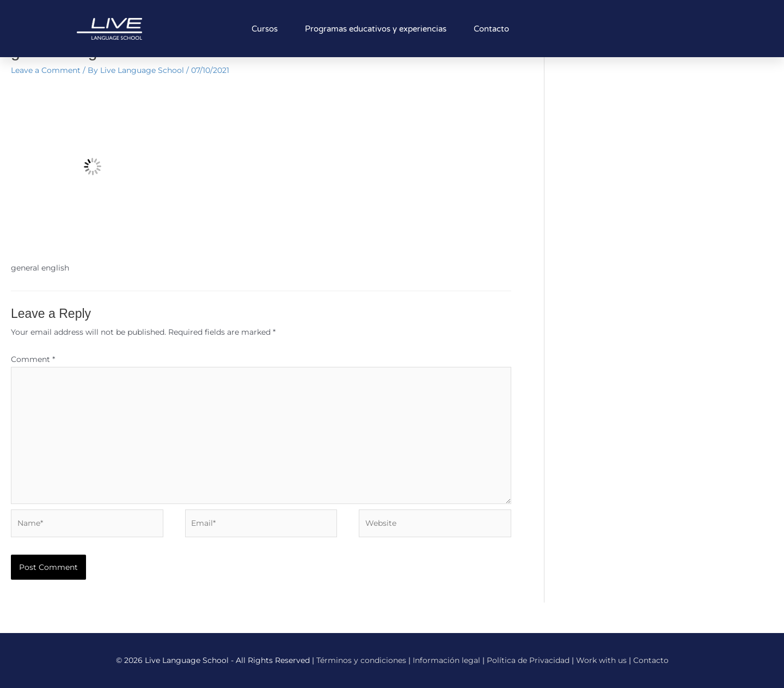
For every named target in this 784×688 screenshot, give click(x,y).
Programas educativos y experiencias (376, 29)
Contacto (491, 29)
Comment (33, 359)
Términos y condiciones (361, 660)
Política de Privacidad (528, 660)
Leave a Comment (46, 70)
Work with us (601, 660)
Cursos (265, 29)
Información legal (446, 660)
